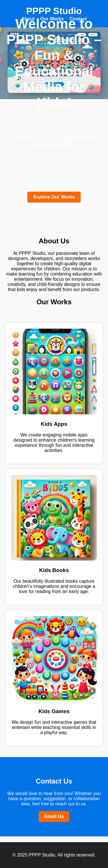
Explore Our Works (54, 197)
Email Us (54, 816)
